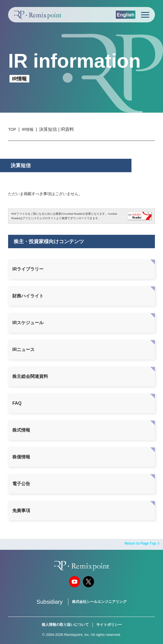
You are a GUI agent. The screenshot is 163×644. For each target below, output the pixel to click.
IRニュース (23, 350)
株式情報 (21, 430)
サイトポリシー (109, 625)
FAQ (17, 403)
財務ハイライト (28, 296)
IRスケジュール (28, 323)
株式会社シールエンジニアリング (99, 602)
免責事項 (21, 511)
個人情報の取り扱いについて (65, 625)
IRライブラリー (28, 269)
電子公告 (21, 484)
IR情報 (28, 129)
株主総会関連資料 (30, 376)
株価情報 (21, 457)
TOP (12, 129)
